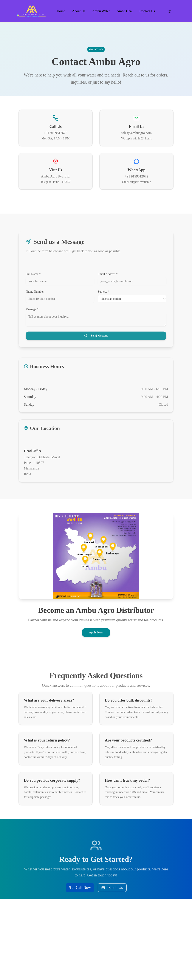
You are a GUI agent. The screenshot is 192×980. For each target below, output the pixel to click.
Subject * (103, 292)
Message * (32, 309)
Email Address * (108, 274)
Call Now (80, 888)
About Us (79, 11)
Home (61, 11)
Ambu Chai (125, 11)
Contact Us (147, 11)
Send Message (96, 336)
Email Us (112, 888)
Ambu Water (101, 11)
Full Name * (33, 274)
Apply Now (96, 632)
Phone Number (35, 292)
